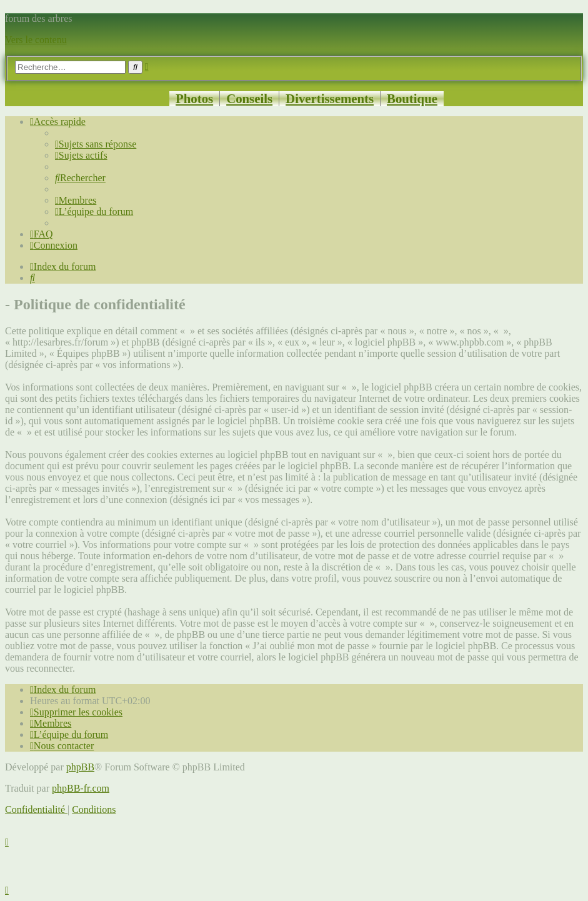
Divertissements (330, 98)
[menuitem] (96, 144)
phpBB (80, 767)
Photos (194, 98)
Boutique (412, 98)
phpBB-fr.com (81, 788)
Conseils (249, 98)
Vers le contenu (36, 40)
